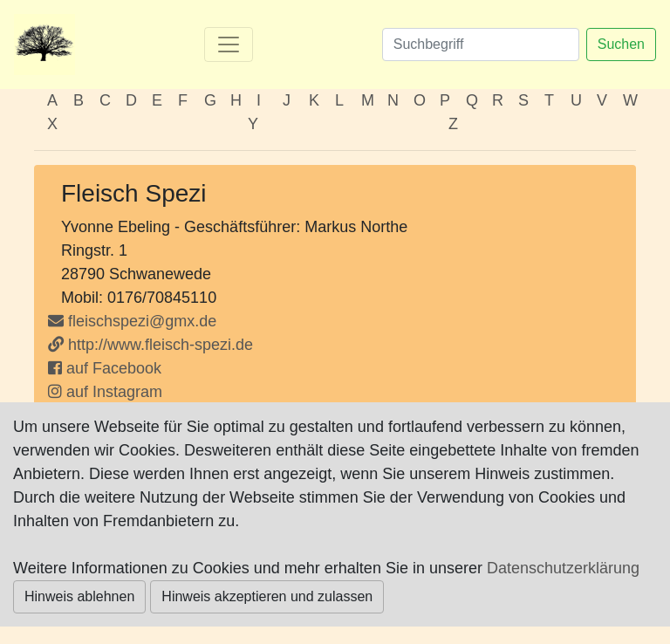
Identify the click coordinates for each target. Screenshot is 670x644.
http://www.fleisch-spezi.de (150, 345)
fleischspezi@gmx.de (142, 321)
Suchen (621, 44)
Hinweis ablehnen (79, 596)
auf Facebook (105, 368)
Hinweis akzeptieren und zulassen (267, 596)
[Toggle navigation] (229, 45)
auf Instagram (105, 392)
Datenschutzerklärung (563, 568)
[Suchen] (481, 45)
